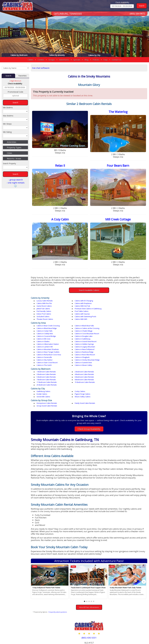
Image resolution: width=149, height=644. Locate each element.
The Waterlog (118, 112)
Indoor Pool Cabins (81, 308)
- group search (15, 180)
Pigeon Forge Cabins (45, 370)
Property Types (14, 147)
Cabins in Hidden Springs (47, 333)
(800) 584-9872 (137, 14)
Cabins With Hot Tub (118, 303)
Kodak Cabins (116, 367)
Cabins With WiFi (43, 313)
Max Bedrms (8, 116)
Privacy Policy (116, 634)
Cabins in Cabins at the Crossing (49, 323)
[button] (85, 572)
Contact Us (117, 60)
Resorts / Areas (14, 158)
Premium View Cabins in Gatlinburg (87, 305)
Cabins (31, 60)
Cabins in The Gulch (45, 346)
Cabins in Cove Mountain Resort (86, 325)
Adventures (64, 60)
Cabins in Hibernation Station (121, 330)
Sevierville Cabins (81, 370)
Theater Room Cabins (119, 311)
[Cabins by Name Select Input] (15, 68)
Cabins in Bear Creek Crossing (48, 320)
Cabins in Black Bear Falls (83, 320)
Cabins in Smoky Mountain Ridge (49, 344)
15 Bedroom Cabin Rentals (47, 361)
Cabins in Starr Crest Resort (84, 344)
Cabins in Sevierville (45, 341)
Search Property (9, 163)
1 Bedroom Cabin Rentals (47, 353)
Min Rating (7, 132)
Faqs (106, 60)
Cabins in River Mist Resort (120, 338)
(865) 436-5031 (89, 608)
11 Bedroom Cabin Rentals (120, 358)
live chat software (41, 68)
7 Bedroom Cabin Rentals (47, 358)
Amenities (12, 142)
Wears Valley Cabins (118, 370)
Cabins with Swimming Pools (84, 311)
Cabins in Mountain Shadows (48, 336)
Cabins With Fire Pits (118, 300)
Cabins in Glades (43, 330)
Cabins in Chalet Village (119, 323)
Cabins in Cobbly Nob (45, 325)
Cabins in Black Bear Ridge (120, 320)
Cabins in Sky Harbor (118, 341)
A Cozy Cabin (60, 219)
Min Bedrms (8, 108)
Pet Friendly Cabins (118, 305)
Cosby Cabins (79, 367)
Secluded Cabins (43, 311)
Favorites (23, 76)
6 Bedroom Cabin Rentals (120, 355)
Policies (96, 60)
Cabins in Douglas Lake (46, 328)
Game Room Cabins (81, 303)
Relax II (60, 165)
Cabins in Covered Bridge (120, 325)
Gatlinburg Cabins (44, 367)
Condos (41, 60)
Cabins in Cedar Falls (82, 323)
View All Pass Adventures (89, 578)
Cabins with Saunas (118, 308)
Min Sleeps (7, 124)
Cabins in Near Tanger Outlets (122, 336)
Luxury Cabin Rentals (45, 300)
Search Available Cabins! (89, 290)
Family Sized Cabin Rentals (84, 376)
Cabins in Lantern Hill (82, 333)
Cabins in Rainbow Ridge (46, 338)
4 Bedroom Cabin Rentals (47, 355)
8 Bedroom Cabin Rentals (83, 358)
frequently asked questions (58, 582)
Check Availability (122, 2)
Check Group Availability (89, 399)
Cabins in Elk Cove (81, 328)
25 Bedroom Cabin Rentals (84, 361)
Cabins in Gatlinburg (118, 328)
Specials (77, 60)
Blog (86, 60)
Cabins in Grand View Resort (85, 330)
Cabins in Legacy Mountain (121, 333)
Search (8, 76)
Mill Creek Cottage (118, 219)
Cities (9, 153)
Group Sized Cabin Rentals (121, 376)
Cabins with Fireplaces (45, 303)
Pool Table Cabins (44, 308)
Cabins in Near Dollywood (84, 336)
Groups (52, 60)
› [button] (144, 552)
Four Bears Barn (118, 165)
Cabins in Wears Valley (82, 346)
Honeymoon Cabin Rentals (47, 376)
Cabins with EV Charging (83, 300)
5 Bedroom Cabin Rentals (83, 355)
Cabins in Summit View (119, 344)
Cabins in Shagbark (81, 341)
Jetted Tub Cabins (44, 305)
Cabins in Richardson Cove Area (86, 338)
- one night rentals (15, 183)
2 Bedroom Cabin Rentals (83, 353)
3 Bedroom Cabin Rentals (120, 353)
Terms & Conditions (136, 634)
